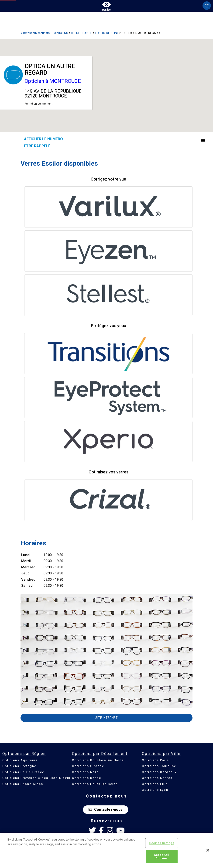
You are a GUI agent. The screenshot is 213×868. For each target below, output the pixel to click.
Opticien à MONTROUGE (53, 81)
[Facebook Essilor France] (101, 831)
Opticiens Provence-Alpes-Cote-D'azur (36, 778)
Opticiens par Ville (161, 754)
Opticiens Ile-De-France (23, 772)
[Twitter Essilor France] (92, 831)
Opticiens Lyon (155, 790)
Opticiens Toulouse (159, 766)
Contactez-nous (106, 809)
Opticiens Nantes (157, 778)
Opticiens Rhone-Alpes (23, 784)
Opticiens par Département (100, 754)
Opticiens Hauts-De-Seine (95, 784)
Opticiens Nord (85, 772)
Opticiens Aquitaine (20, 760)
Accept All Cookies (161, 857)
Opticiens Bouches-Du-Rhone (98, 760)
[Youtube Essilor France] (120, 831)
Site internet (106, 718)
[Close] (208, 850)
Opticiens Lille (155, 784)
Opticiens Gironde (88, 766)
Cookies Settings (162, 843)
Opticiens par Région (24, 754)
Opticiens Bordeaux (159, 772)
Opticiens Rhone (87, 778)
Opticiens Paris (155, 760)
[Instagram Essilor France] (110, 831)
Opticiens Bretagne (19, 766)
